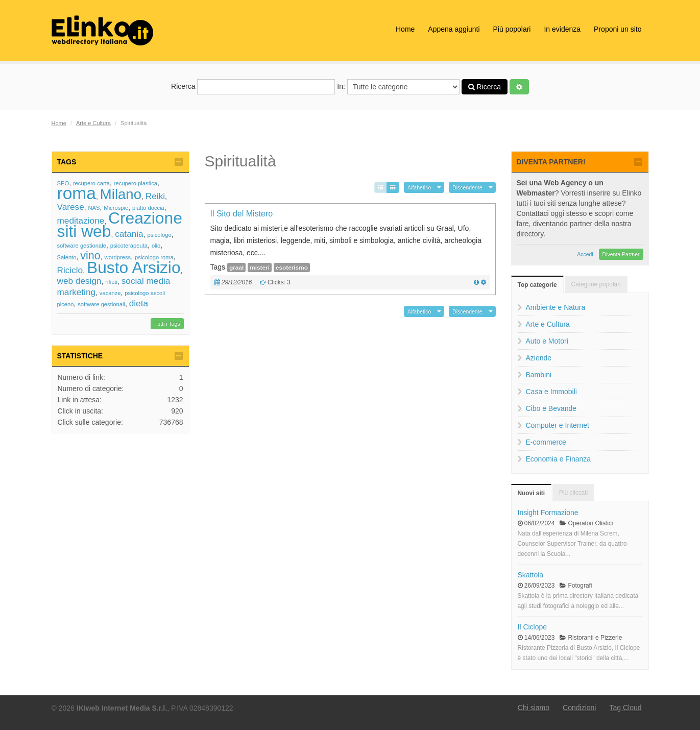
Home (405, 29)
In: (398, 87)
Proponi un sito (618, 29)
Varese (71, 207)
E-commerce (546, 442)
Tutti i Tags (167, 324)
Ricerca (253, 87)
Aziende (539, 358)
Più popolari (512, 29)
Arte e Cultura (93, 123)
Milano (121, 194)
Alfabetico (419, 187)
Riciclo (70, 270)
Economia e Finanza (559, 459)
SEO (63, 183)
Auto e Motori (547, 341)
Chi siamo (534, 708)
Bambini (539, 375)
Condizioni (579, 708)
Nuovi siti (532, 493)
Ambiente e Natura (556, 307)
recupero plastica (136, 183)
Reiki (155, 196)
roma (77, 193)
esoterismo (292, 267)
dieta (139, 303)
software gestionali (101, 304)
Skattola (531, 575)
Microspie (116, 208)
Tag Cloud (625, 708)
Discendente (467, 187)
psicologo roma (154, 257)
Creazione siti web (120, 225)
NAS (94, 208)
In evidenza (562, 29)
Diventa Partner (621, 254)
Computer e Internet (558, 425)
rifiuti (111, 282)
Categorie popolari (596, 284)
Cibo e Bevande (551, 408)
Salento (67, 257)
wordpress (118, 257)
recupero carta (91, 183)
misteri (260, 267)
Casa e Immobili (551, 392)
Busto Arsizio (134, 267)
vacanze (110, 293)
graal (236, 267)
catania (129, 234)
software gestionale (82, 246)
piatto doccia (148, 208)
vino (90, 256)
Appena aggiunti (454, 29)
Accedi (585, 254)
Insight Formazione (548, 513)
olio (156, 246)
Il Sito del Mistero (242, 214)
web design (79, 281)
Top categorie (537, 285)
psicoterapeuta (129, 246)
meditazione (81, 221)
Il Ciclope (533, 627)
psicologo (159, 235)
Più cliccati (573, 493)
